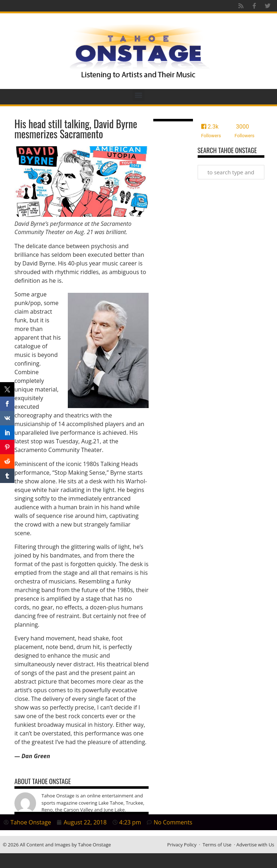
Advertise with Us (255, 845)
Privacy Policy (182, 845)
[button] (139, 95)
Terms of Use (217, 845)
